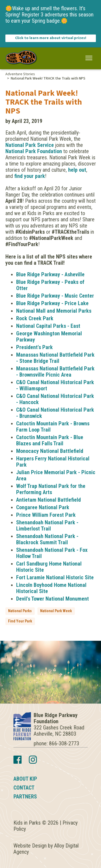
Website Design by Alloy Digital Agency (46, 849)
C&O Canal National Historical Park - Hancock (55, 399)
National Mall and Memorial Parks (54, 311)
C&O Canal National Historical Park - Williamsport (55, 385)
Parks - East (67, 326)
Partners (25, 797)
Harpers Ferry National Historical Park (53, 462)
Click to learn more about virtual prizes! (51, 38)
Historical (27, 591)
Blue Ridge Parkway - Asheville (50, 274)
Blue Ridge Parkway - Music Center (55, 296)
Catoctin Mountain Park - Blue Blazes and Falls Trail (50, 440)
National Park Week (56, 611)
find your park (30, 176)
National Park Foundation (34, 151)
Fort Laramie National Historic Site (55, 577)
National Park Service (30, 145)
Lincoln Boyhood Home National (51, 585)
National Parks (20, 611)
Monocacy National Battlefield (50, 451)
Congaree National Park (43, 507)
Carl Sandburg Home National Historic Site (49, 567)
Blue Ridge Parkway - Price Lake (52, 303)
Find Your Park (20, 621)
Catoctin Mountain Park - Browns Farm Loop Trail (53, 427)
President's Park (34, 347)
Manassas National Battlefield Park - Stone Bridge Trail (55, 358)
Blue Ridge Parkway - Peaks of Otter (50, 285)
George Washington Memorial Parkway (49, 337)
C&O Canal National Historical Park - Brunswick (55, 413)
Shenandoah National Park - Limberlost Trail (47, 526)
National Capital (35, 326)
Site (43, 591)
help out (77, 170)
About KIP (25, 779)
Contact (24, 788)
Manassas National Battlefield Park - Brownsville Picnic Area (55, 372)
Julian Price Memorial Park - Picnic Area (56, 475)
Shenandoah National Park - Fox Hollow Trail (52, 553)
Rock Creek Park (35, 318)
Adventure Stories (20, 74)
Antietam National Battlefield (48, 500)
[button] (89, 58)
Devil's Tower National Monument (53, 599)
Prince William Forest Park (46, 515)
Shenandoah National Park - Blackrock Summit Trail (47, 539)
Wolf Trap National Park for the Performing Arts (51, 489)
